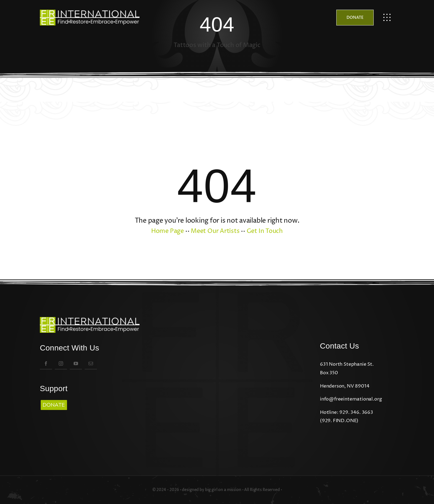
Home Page (167, 231)
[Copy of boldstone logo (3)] (54, 400)
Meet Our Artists (215, 231)
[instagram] (61, 363)
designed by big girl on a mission (211, 490)
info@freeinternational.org (351, 399)
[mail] (91, 363)
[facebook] (46, 363)
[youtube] (76, 363)
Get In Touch (265, 231)
